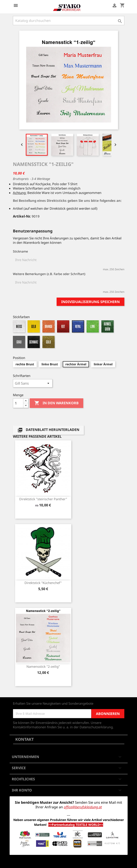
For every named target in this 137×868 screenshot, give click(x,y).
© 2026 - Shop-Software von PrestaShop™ (69, 862)
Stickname (20, 251)
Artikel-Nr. (22, 216)
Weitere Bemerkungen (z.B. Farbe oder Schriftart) (49, 274)
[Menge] (18, 403)
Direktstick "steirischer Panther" (43, 499)
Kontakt (24, 739)
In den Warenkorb (56, 403)
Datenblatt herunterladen (48, 430)
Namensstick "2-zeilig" (43, 666)
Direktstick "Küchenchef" (43, 583)
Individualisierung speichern (90, 302)
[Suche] (69, 21)
